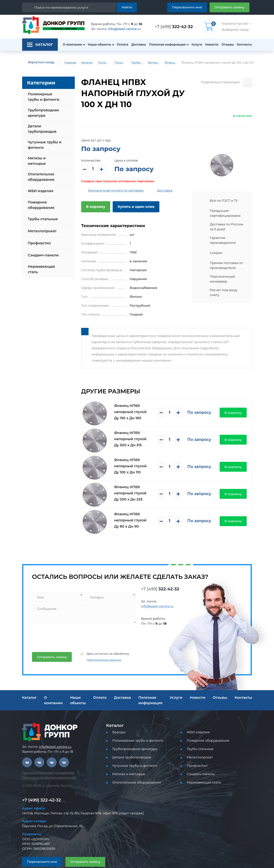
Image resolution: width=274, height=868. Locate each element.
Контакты (245, 45)
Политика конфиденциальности (46, 766)
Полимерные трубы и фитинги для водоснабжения (121, 63)
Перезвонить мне (193, 7)
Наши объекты (97, 45)
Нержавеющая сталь (40, 265)
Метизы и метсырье (45, 159)
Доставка (137, 45)
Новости (210, 45)
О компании (70, 45)
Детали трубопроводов (41, 129)
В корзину (95, 196)
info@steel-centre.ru (121, 29)
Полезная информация (165, 45)
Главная (67, 63)
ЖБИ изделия (39, 187)
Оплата (120, 45)
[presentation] (69, 625)
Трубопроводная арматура (42, 113)
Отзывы (227, 45)
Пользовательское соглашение (45, 761)
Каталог (83, 63)
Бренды (118, 721)
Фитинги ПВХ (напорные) (158, 63)
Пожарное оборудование (40, 201)
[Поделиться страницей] (248, 82)
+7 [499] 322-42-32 (40, 789)
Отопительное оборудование (40, 173)
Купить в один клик (132, 196)
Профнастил (39, 239)
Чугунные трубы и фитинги (44, 145)
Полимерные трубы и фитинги (101, 63)
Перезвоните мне (40, 850)
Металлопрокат (41, 227)
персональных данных (98, 649)
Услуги (195, 45)
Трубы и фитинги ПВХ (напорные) (141, 63)
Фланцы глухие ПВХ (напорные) (175, 63)
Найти (128, 7)
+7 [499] (175, 26)
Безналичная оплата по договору (112, 179)
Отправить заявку (231, 7)
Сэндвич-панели (42, 251)
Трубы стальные (42, 215)
